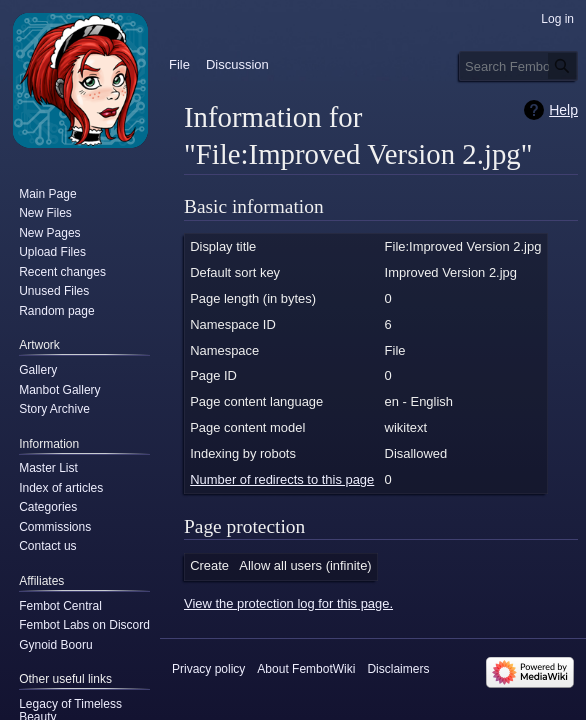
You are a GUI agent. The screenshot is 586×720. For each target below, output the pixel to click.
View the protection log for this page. (288, 603)
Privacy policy (208, 669)
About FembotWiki (306, 669)
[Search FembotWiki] (518, 66)
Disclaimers (398, 669)
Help (563, 110)
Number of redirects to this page (282, 479)
